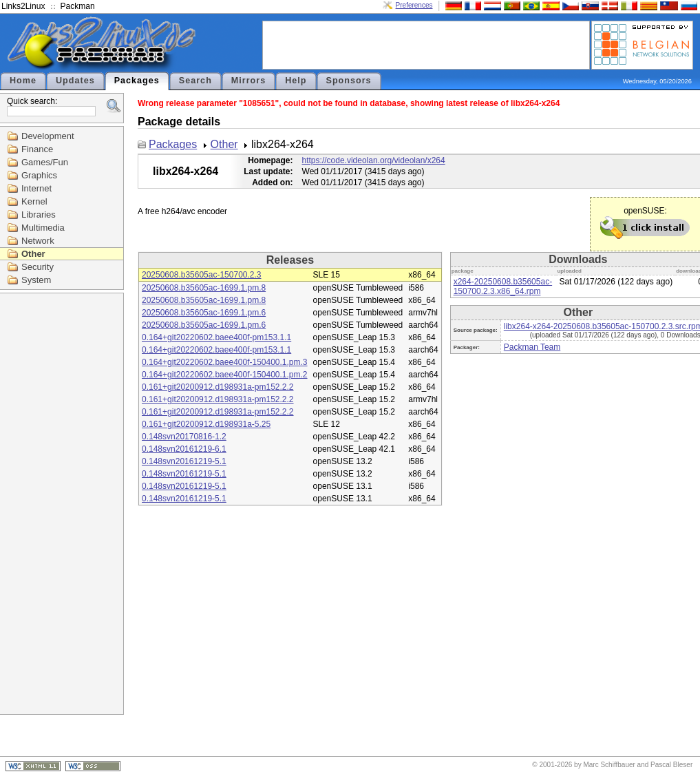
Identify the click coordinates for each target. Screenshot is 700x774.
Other (33, 254)
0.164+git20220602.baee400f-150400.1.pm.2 (225, 375)
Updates (75, 81)
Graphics (39, 175)
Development (48, 136)
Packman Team (532, 347)
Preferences (414, 5)
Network (38, 241)
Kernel (34, 201)
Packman (78, 6)
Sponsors (349, 81)
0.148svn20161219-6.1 (184, 449)
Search (195, 81)
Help (296, 81)
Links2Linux (23, 6)
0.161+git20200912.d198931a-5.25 (206, 424)
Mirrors (248, 81)
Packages (137, 81)
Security (38, 267)
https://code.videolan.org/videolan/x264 (374, 160)
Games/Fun (45, 162)
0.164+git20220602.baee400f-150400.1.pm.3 (225, 362)
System (36, 280)
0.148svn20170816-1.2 (184, 437)
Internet (36, 188)
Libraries (39, 215)
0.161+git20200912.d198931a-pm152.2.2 (218, 387)
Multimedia (43, 228)
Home (23, 81)
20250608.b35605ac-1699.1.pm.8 (204, 288)
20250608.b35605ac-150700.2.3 (202, 275)
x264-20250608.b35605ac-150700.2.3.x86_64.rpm (503, 286)
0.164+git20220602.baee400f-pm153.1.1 (216, 337)
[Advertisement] (426, 44)
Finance (37, 149)
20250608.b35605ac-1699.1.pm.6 (204, 313)
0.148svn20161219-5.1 (184, 461)
